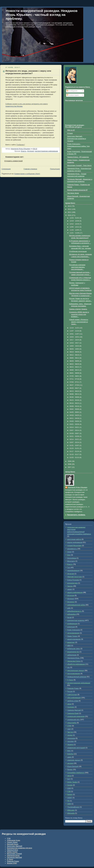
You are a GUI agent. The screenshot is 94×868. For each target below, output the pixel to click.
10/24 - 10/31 (75, 337)
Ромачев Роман (73, 688)
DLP (69, 779)
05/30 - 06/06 (75, 397)
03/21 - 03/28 (75, 424)
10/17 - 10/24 (75, 340)
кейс (69, 608)
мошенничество (73, 652)
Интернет (31, 151)
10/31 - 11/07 (75, 334)
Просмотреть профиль (76, 515)
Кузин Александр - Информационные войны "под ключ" (78, 146)
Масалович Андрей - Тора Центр (79, 166)
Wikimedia (71, 813)
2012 (70, 209)
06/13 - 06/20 (75, 391)
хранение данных (74, 760)
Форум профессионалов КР (77, 190)
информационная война (76, 605)
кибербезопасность (74, 611)
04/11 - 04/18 (75, 418)
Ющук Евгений (73, 766)
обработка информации (76, 664)
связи (69, 704)
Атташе (70, 133)
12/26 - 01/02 (75, 218)
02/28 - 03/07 (75, 433)
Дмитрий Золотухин (75, 577)
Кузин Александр (74, 630)
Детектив (71, 574)
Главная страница (30, 169)
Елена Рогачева (73, 580)
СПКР (69, 726)
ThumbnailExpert (73, 807)
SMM (69, 804)
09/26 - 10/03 (75, 349)
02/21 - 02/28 (75, 436)
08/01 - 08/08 (75, 373)
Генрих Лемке (12, 842)
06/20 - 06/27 (75, 388)
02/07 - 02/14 (75, 442)
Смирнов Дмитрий (74, 710)
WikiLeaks (71, 810)
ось (68, 667)
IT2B (69, 791)
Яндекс (70, 770)
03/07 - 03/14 (75, 430)
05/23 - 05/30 (75, 400)
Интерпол (71, 602)
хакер (69, 757)
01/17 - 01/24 (75, 451)
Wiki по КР (71, 130)
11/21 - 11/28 (75, 233)
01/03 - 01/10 (75, 458)
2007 (70, 467)
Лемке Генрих (72, 636)
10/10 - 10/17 (75, 343)
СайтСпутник (72, 695)
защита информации (75, 592)
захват (70, 589)
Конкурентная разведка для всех (20, 848)
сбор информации (74, 698)
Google (70, 785)
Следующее (6, 169)
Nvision (70, 794)
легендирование (73, 633)
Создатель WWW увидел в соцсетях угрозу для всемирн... (79, 314)
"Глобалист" (21, 145)
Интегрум (71, 596)
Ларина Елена (12, 850)
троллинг (71, 741)
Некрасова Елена (74, 661)
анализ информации (75, 542)
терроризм (71, 738)
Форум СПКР (12, 863)
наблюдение (72, 655)
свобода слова (73, 701)
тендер (70, 735)
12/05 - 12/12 (75, 227)
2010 (70, 215)
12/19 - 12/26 (75, 221)
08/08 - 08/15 (75, 370)
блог (69, 555)
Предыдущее (55, 169)
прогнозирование (74, 674)
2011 (70, 212)
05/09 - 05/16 (75, 406)
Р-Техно (70, 680)
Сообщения (72, 91)
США (69, 729)
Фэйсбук (70, 754)
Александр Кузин (14, 840)
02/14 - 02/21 (75, 439)
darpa (69, 776)
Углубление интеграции (78, 251)
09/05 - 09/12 (75, 358)
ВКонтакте (71, 561)
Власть (24, 151)
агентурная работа (74, 539)
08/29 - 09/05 (75, 361)
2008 (70, 464)
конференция (72, 624)
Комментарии (73, 95)
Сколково (71, 707)
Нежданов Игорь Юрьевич (77, 487)
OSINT (70, 798)
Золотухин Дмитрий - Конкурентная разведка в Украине (77, 139)
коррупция (71, 627)
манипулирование (74, 639)
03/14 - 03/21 (75, 427)
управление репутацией (76, 748)
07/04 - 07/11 (75, 382)
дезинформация (73, 571)
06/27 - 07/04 (75, 385)
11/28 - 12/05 (75, 230)
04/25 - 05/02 (75, 412)
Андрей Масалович (74, 546)
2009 (70, 461)
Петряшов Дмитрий (14, 857)
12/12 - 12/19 (75, 224)
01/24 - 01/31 (75, 448)
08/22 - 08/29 (75, 364)
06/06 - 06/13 (75, 394)
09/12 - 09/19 (75, 355)
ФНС (69, 751)
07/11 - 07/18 (75, 379)
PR (68, 801)
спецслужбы (72, 723)
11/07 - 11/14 (75, 331)
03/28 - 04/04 (75, 421)
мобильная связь (74, 649)
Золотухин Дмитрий (15, 846)
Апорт (69, 552)
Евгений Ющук (13, 844)
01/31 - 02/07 (75, 445)
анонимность (72, 549)
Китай (69, 617)
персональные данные (76, 671)
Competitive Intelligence (76, 773)
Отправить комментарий (13, 161)
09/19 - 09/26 (75, 352)
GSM (69, 788)
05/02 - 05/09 (75, 409)
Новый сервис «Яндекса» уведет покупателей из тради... (79, 322)
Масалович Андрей (14, 854)
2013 (70, 206)
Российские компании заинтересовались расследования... (77, 267)
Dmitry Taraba (72, 782)
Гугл (69, 568)
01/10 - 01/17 (75, 454)
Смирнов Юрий (73, 713)
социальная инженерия (76, 716)
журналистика (72, 583)
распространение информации (46, 151)
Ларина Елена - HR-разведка (78, 157)
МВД (69, 646)
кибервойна (72, 614)
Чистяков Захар (73, 193)
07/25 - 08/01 (75, 376)
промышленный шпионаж (77, 677)
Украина (70, 745)
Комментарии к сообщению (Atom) (27, 174)
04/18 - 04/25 (75, 415)
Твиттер (70, 732)
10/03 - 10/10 (75, 346)
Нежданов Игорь (73, 658)
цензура (70, 763)
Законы (70, 586)
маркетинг (71, 642)
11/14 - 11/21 (75, 328)
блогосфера (72, 558)
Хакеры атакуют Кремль (78, 309)
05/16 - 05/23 (75, 403)
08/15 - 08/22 (75, 367)
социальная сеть (73, 720)
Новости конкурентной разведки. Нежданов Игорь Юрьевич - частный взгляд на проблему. (42, 15)
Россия (70, 691)
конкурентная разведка (76, 620)
